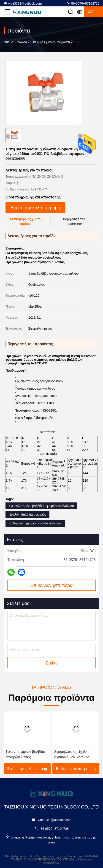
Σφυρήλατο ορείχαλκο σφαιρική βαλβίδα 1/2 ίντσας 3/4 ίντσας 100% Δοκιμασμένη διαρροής (73, 755)
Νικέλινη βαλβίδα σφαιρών (27, 515)
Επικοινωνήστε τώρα (52, 585)
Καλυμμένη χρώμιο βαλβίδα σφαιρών (35, 523)
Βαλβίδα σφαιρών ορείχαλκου (51, 42)
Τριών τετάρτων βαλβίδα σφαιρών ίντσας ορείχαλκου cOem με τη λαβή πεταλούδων (25, 755)
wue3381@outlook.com (23, 3)
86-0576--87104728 (83, 3)
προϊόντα (21, 42)
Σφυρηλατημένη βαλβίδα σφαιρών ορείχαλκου (41, 506)
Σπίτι (7, 42)
